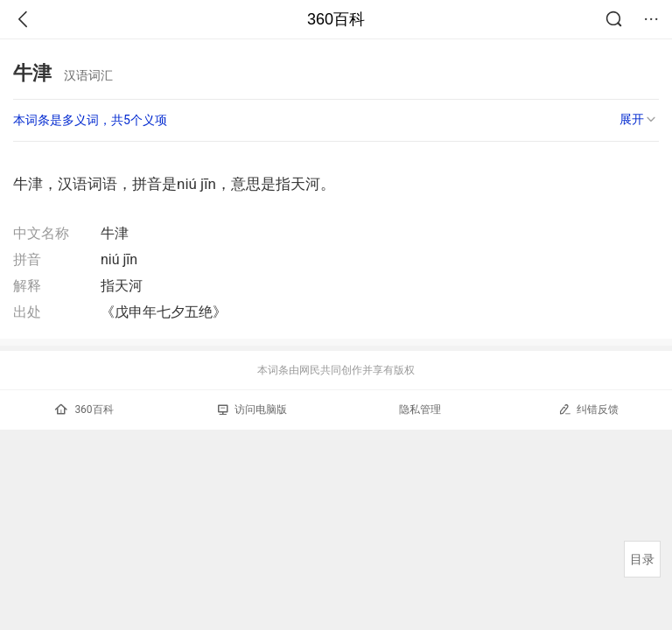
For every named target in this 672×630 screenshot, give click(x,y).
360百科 (336, 19)
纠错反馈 (588, 409)
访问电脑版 (252, 409)
